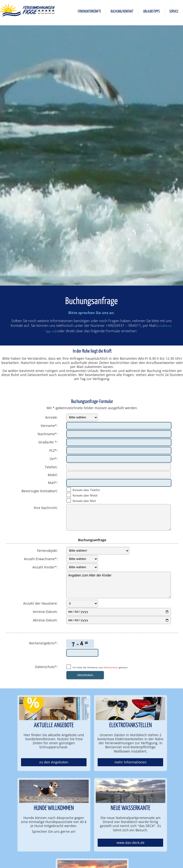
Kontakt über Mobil (85, 495)
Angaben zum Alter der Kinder (119, 585)
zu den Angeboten (54, 764)
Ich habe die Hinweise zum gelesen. (100, 669)
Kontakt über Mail (84, 501)
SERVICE (174, 11)
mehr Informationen (131, 764)
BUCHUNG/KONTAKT (122, 11)
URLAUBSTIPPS (151, 11)
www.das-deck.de (131, 844)
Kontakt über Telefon (86, 490)
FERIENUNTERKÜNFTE (89, 11)
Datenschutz (111, 669)
